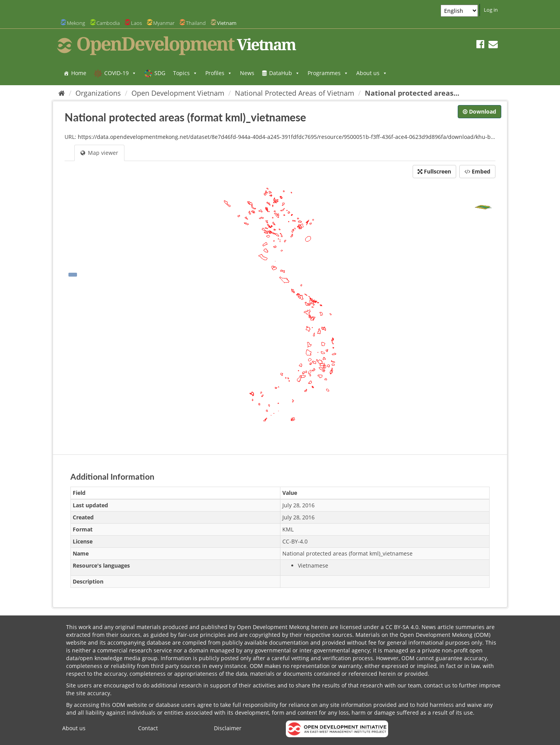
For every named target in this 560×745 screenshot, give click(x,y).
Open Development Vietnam (178, 93)
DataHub (284, 73)
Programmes (328, 73)
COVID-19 (120, 73)
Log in (491, 10)
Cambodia (108, 23)
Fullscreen (434, 171)
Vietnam (227, 23)
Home (79, 73)
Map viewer (99, 153)
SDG (160, 73)
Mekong (76, 23)
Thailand (196, 23)
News (247, 73)
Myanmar (164, 23)
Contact (148, 728)
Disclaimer (228, 728)
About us (372, 73)
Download (479, 111)
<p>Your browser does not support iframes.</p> (280, 314)
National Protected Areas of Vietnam (295, 93)
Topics (185, 73)
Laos (136, 23)
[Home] (62, 93)
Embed (477, 171)
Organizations (98, 93)
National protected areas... (412, 93)
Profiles (219, 73)
